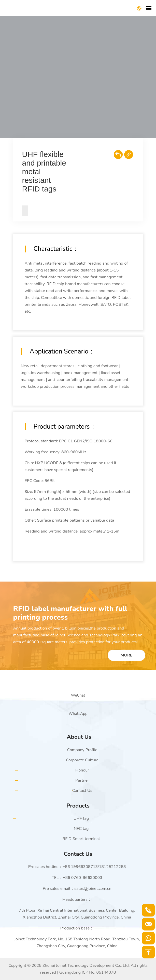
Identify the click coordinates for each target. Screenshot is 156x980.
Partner (82, 780)
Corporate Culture (82, 760)
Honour (82, 770)
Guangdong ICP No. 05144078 (88, 972)
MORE (126, 655)
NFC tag (81, 829)
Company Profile (82, 750)
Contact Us (82, 791)
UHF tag (81, 818)
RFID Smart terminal (81, 839)
